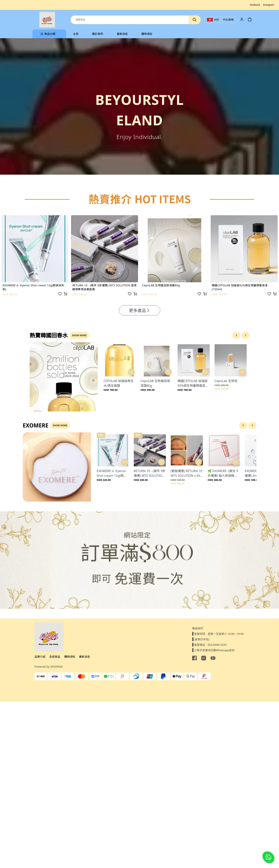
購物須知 (70, 657)
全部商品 (55, 657)
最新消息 (84, 657)
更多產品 (140, 310)
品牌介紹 (40, 657)
